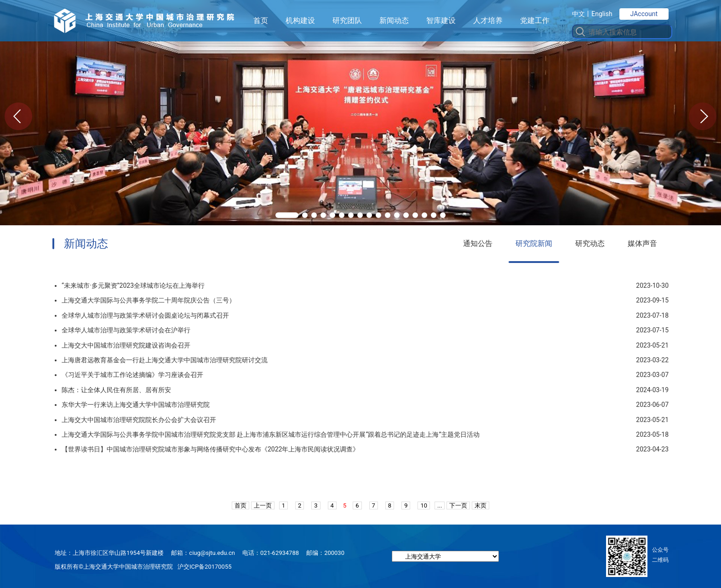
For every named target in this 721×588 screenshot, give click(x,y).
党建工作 (535, 20)
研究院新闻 (534, 243)
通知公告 (478, 243)
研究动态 (590, 243)
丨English (598, 14)
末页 (481, 505)
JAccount (644, 14)
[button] (287, 215)
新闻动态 (394, 20)
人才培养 (488, 20)
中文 (578, 14)
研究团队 (347, 20)
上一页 (263, 505)
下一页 (458, 505)
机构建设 (300, 20)
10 (424, 505)
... (440, 505)
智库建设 (441, 20)
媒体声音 (642, 243)
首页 (261, 20)
